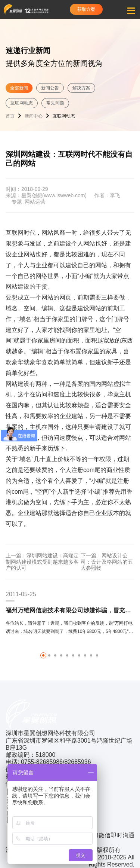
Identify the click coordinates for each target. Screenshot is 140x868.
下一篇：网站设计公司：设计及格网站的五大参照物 (107, 562)
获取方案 (86, 9)
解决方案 (81, 88)
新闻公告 (50, 88)
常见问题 (55, 103)
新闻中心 (34, 116)
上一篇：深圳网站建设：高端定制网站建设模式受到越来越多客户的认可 (42, 562)
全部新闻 (19, 88)
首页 (10, 116)
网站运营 (35, 202)
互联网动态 (22, 103)
